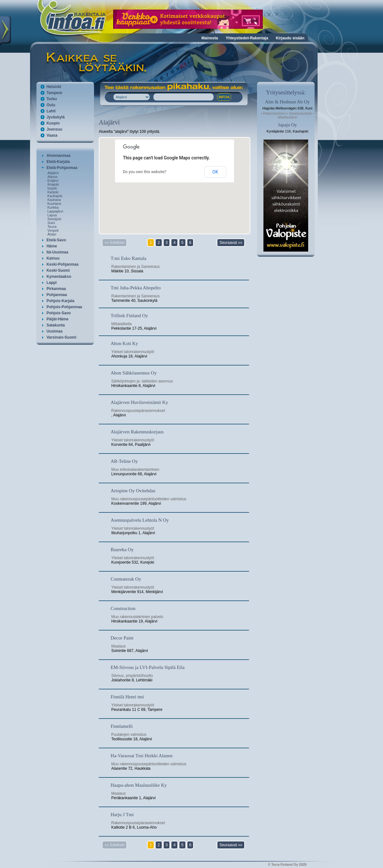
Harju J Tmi (122, 815)
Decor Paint (122, 638)
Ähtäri (52, 234)
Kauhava (54, 200)
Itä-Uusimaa (57, 252)
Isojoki (52, 188)
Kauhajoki (55, 196)
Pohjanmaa (57, 295)
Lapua (52, 215)
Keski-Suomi (58, 270)
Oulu (51, 105)
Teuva (52, 227)
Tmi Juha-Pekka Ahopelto (136, 288)
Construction (123, 608)
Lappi (51, 283)
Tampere (54, 93)
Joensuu (54, 129)
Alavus (52, 177)
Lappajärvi (55, 211)
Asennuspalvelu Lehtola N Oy (140, 520)
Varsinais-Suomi (61, 337)
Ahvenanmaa (58, 156)
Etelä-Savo (56, 240)
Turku (51, 99)
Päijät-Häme (57, 319)
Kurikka (53, 207)
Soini (51, 223)
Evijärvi (53, 181)
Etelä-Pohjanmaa (62, 168)
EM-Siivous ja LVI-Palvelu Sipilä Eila (148, 667)
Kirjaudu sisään (290, 38)
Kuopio (53, 123)
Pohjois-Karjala (60, 301)
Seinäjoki (54, 219)
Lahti (51, 111)
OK (215, 172)
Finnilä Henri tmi (127, 697)
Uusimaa (54, 331)
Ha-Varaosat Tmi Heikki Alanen (141, 756)
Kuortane (54, 204)
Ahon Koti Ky (124, 343)
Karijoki (53, 192)
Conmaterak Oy (126, 579)
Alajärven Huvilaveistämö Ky (139, 402)
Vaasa (52, 135)
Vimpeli (53, 230)
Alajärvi (53, 173)
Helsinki (54, 87)
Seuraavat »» (231, 243)
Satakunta (55, 325)
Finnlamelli (122, 726)
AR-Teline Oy (124, 461)
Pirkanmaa (56, 289)
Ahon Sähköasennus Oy (134, 373)
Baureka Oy (122, 550)
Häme (52, 246)
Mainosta (210, 38)
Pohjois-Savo (59, 313)
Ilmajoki (53, 184)
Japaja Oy (287, 125)
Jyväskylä (55, 117)
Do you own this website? (145, 172)
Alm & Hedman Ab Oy (287, 102)
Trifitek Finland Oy (129, 316)
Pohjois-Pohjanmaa (64, 307)
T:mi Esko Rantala (129, 258)
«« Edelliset (114, 243)
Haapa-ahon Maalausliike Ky (139, 785)
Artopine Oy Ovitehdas (133, 491)
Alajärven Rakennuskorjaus (137, 432)
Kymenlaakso (59, 277)
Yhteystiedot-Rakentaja (247, 38)
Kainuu (53, 258)
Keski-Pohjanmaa (62, 264)
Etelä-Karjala (58, 162)
